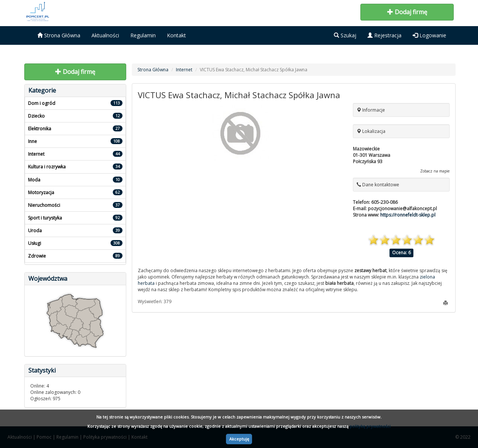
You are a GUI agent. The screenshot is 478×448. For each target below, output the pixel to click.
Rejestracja (384, 35)
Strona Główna (59, 35)
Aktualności (105, 35)
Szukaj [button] (345, 35)
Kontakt (176, 35)
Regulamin (143, 35)
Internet (184, 70)
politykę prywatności (370, 426)
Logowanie (429, 35)
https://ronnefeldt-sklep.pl (408, 215)
